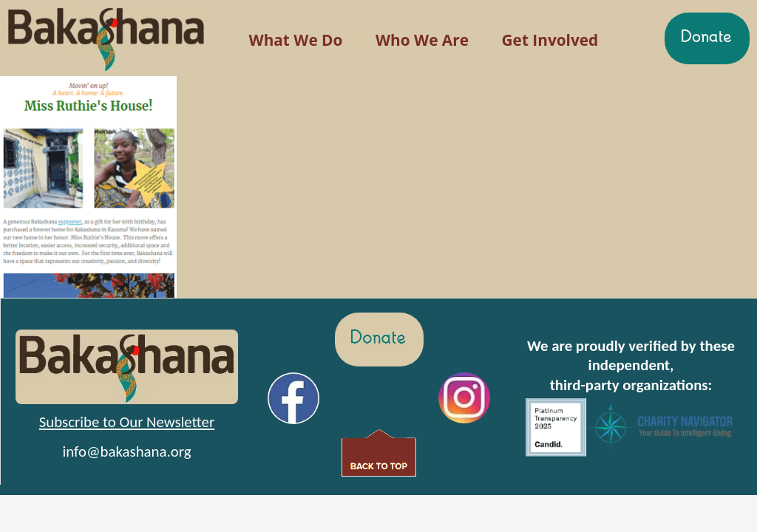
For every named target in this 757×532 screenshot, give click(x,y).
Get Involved (550, 40)
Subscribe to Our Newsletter (127, 422)
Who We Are (422, 40)
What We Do (296, 40)
